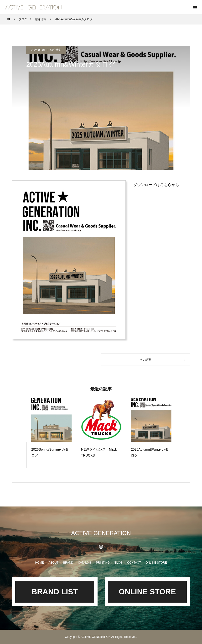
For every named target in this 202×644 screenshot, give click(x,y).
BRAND (68, 563)
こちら (166, 185)
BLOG (118, 563)
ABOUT (54, 563)
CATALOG (85, 563)
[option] (51, 433)
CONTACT (134, 563)
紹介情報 (56, 50)
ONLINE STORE (156, 563)
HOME (40, 563)
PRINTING (103, 563)
